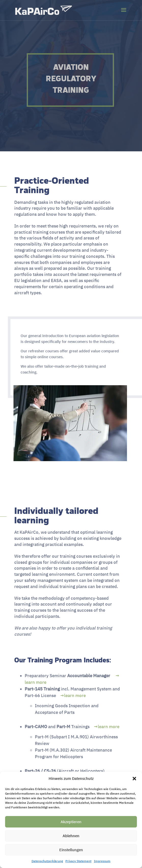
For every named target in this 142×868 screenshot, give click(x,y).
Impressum (102, 861)
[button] (134, 779)
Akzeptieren (71, 822)
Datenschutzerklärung (47, 861)
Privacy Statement (78, 861)
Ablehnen (71, 836)
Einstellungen (71, 850)
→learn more (73, 696)
